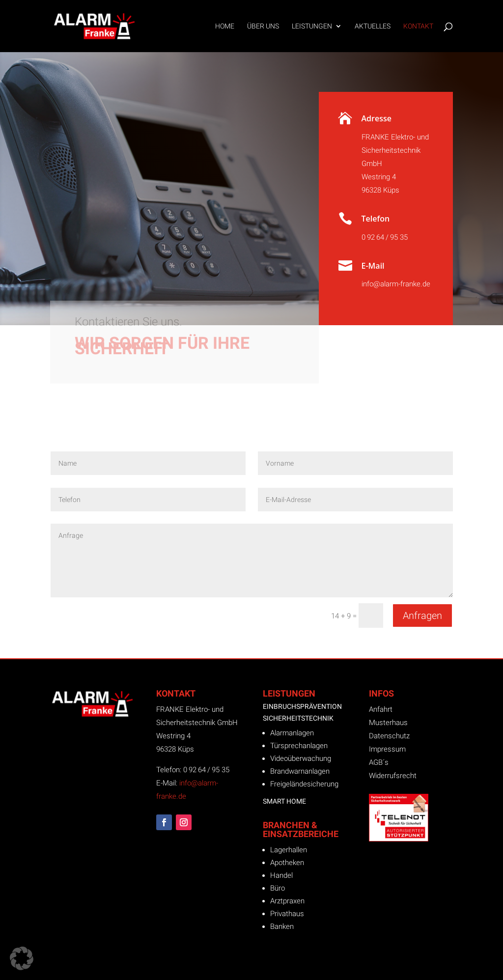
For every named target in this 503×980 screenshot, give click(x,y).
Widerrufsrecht (393, 776)
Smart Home (284, 801)
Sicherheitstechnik (298, 718)
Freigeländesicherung (304, 784)
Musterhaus (388, 723)
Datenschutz (389, 736)
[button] (22, 958)
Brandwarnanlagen (300, 771)
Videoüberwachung (301, 758)
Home (225, 26)
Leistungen (312, 26)
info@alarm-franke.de (396, 284)
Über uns (263, 26)
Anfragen (422, 616)
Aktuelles (373, 26)
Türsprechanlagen (299, 746)
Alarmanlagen (292, 733)
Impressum (387, 749)
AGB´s (379, 762)
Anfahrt (381, 709)
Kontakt (418, 26)
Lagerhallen (289, 850)
